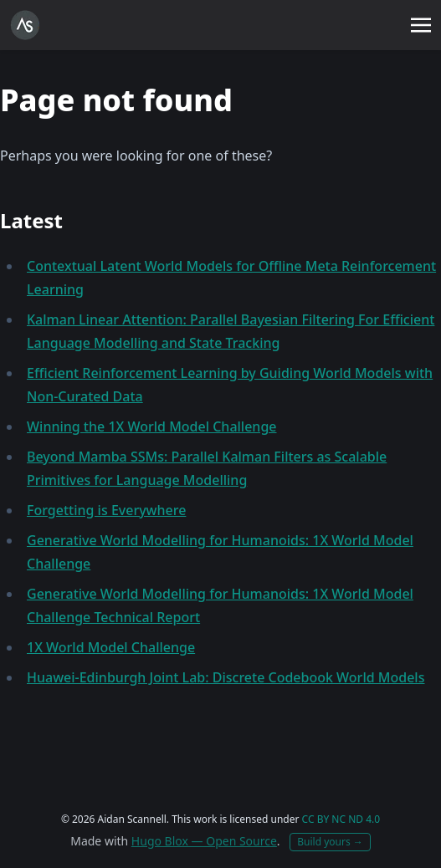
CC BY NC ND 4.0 (341, 819)
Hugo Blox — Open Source (204, 841)
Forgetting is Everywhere (106, 510)
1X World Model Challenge (111, 647)
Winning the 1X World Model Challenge (152, 426)
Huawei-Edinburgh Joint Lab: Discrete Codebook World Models (226, 677)
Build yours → (330, 842)
